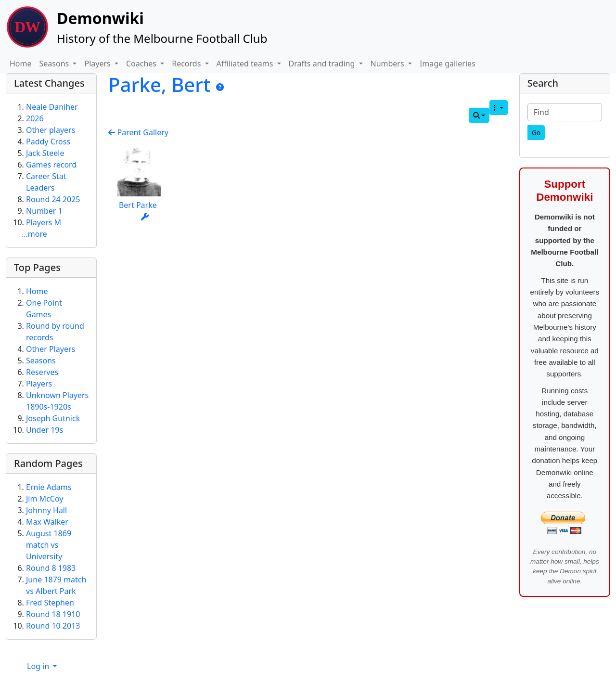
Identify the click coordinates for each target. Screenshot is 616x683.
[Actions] (145, 217)
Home (21, 64)
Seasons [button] (55, 64)
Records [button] (187, 64)
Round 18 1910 (53, 614)
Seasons (41, 361)
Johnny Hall (46, 510)
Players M (44, 222)
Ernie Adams (49, 487)
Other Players (51, 349)
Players (39, 384)
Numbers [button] (388, 64)
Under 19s (45, 430)
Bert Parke (138, 205)
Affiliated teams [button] (246, 64)
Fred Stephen (50, 603)
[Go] (536, 133)
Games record (51, 165)
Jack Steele (45, 153)
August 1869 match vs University (49, 545)
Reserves (42, 372)
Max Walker (47, 522)
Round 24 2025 (53, 199)
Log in (39, 666)
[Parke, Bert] (220, 87)
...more (34, 234)
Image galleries (448, 64)
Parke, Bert (162, 84)
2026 (35, 118)
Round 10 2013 (53, 626)
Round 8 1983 (51, 568)
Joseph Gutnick (53, 418)
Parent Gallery (138, 132)
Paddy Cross (48, 142)
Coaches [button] (142, 64)
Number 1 (44, 211)
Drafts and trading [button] (323, 64)
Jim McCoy (45, 499)
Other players (51, 130)
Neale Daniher (52, 107)
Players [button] (98, 64)
